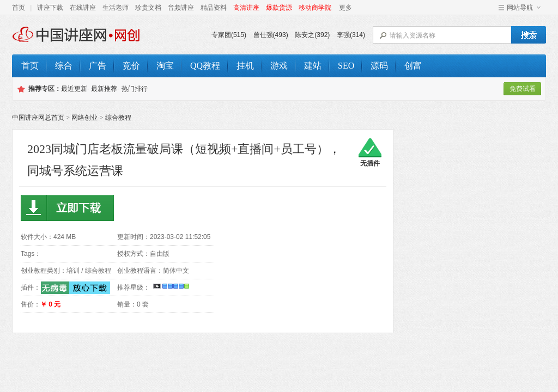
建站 (313, 66)
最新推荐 (104, 89)
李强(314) (351, 35)
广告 (98, 66)
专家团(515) (229, 35)
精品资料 (214, 8)
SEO (346, 66)
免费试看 (523, 89)
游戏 (279, 66)
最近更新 (74, 89)
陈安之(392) (312, 35)
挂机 (245, 66)
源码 (379, 66)
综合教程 (118, 118)
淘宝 (165, 66)
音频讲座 (181, 8)
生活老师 (116, 8)
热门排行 (135, 89)
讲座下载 (50, 8)
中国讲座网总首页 (38, 118)
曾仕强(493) (271, 35)
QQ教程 (205, 66)
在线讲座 (83, 8)
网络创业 (84, 118)
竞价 (131, 66)
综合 (64, 66)
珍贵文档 (148, 8)
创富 (413, 66)
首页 (19, 8)
